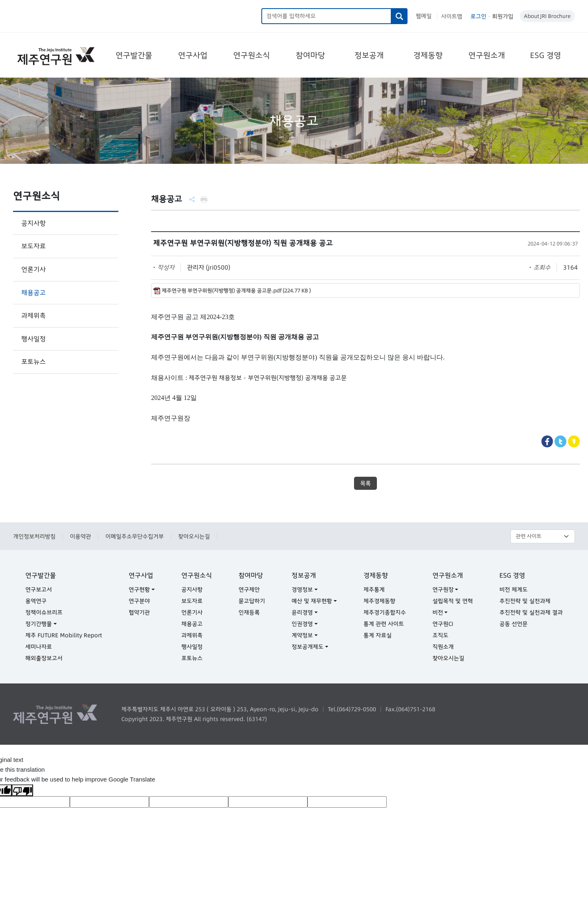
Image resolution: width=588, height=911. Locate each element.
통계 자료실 (378, 635)
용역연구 (36, 601)
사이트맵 (452, 16)
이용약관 (80, 536)
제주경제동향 (379, 601)
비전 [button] (438, 612)
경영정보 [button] (302, 589)
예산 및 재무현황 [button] (312, 601)
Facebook (547, 441)
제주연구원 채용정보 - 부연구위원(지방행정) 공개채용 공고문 (268, 378)
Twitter (560, 441)
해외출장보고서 (44, 658)
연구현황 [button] (139, 589)
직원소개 (443, 647)
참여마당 (310, 55)
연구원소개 (487, 55)
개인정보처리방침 (34, 536)
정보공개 (369, 55)
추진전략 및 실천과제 (525, 601)
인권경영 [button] (302, 624)
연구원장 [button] (443, 589)
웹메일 (424, 16)
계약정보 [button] (302, 635)
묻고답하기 (252, 601)
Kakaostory (574, 441)
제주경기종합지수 (385, 612)
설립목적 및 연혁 (453, 601)
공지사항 (33, 223)
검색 (400, 16)
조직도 (440, 635)
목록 (365, 483)
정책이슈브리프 (44, 612)
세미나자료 (39, 647)
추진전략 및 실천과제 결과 (531, 612)
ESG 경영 (546, 55)
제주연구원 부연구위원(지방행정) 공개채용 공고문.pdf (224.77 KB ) (236, 291)
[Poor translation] (22, 790)
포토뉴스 (33, 362)
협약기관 (139, 612)
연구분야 (139, 601)
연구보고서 (39, 589)
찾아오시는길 (194, 536)
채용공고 (33, 293)
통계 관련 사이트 (384, 624)
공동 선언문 (513, 624)
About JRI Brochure (547, 16)
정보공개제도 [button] (307, 647)
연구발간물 (134, 55)
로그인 (478, 16)
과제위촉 (33, 315)
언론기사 (33, 269)
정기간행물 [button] (39, 624)
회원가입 (503, 16)
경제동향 (428, 55)
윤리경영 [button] (302, 612)
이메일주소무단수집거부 (135, 536)
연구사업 (193, 55)
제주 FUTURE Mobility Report (64, 635)
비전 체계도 (513, 589)
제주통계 (374, 589)
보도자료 (33, 246)
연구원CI (443, 624)
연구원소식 (252, 55)
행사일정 (33, 339)
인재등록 (249, 612)
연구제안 (249, 589)
